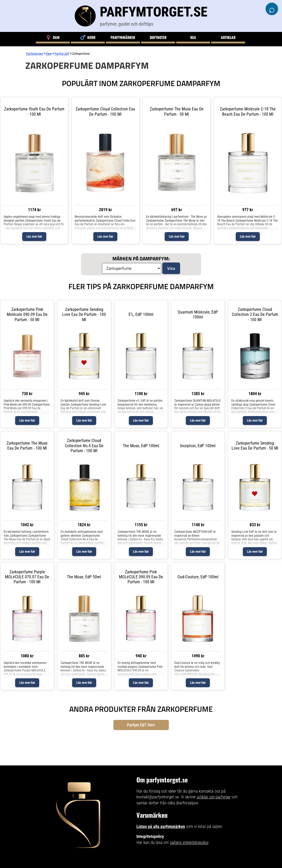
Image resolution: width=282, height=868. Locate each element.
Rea (193, 37)
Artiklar (228, 37)
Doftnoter (158, 37)
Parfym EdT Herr (141, 725)
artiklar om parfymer (214, 797)
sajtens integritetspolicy (189, 842)
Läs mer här (34, 236)
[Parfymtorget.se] (141, 16)
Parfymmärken (123, 37)
